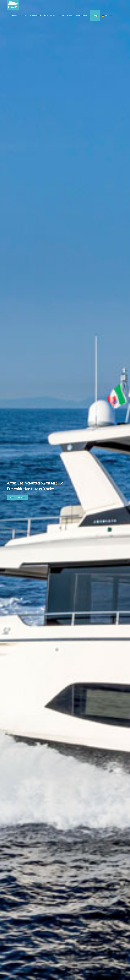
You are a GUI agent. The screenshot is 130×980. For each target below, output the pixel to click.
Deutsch (107, 16)
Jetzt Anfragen (18, 497)
